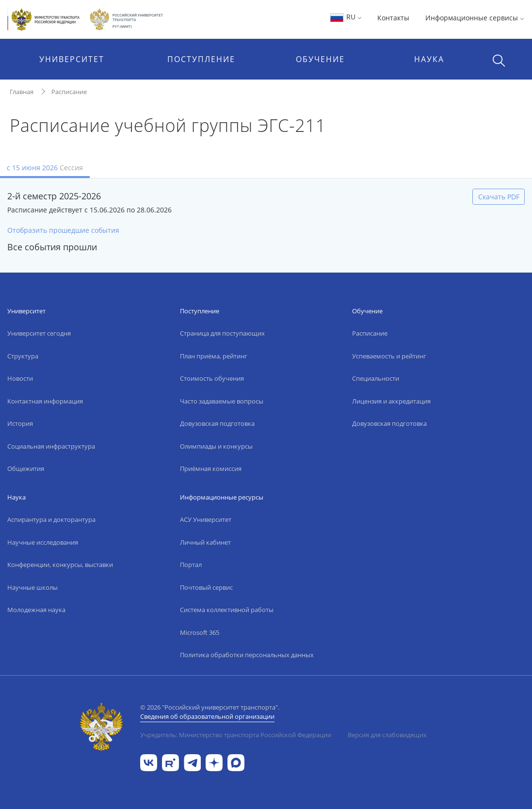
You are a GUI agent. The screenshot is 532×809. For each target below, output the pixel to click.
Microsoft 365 (200, 632)
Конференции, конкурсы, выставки (60, 565)
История (20, 423)
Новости (20, 378)
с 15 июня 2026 (45, 168)
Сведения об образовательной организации (207, 716)
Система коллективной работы (227, 610)
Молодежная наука (36, 610)
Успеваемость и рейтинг (389, 356)
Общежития (26, 469)
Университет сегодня (39, 333)
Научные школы (32, 587)
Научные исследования (43, 542)
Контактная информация (45, 401)
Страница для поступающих (222, 333)
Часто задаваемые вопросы (222, 401)
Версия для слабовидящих (387, 735)
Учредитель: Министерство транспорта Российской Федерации (236, 735)
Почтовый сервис (206, 587)
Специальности (376, 378)
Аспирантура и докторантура (51, 519)
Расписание (69, 92)
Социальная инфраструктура (51, 446)
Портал (191, 565)
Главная (22, 92)
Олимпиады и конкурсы (216, 446)
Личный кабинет (205, 542)
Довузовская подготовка (217, 423)
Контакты (393, 18)
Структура (23, 356)
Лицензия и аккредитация (391, 401)
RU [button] (346, 17)
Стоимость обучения (212, 378)
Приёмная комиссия (211, 469)
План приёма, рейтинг (214, 356)
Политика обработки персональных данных (247, 655)
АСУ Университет (206, 519)
